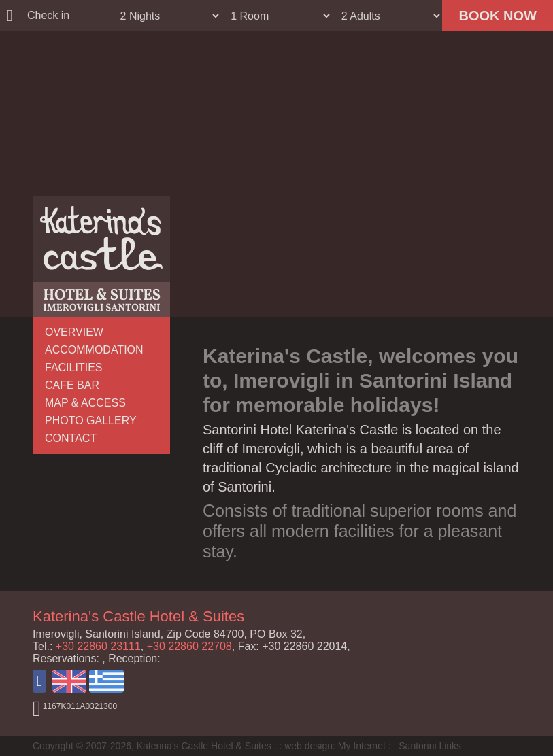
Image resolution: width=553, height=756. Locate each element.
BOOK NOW (497, 16)
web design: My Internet (335, 746)
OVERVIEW (74, 332)
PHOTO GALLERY (91, 420)
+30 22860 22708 (189, 646)
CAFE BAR (72, 385)
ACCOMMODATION (94, 350)
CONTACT (71, 438)
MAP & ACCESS (85, 403)
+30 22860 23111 (98, 646)
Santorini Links (430, 746)
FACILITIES (73, 367)
